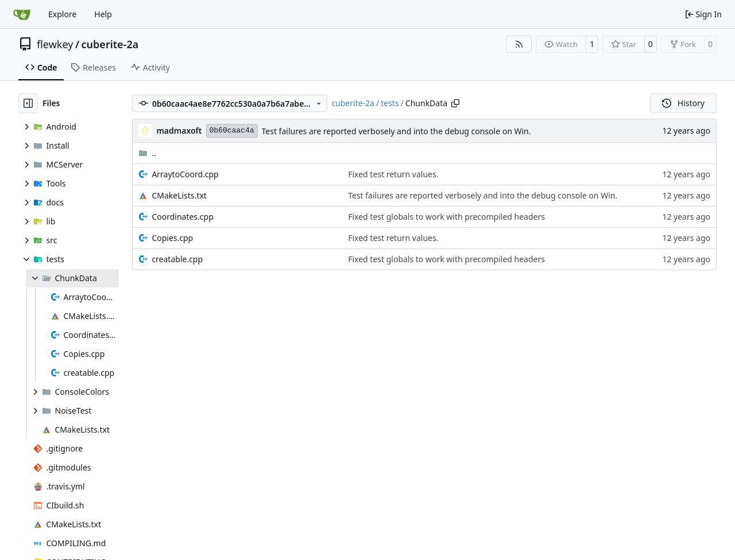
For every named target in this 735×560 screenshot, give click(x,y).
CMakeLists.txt (179, 195)
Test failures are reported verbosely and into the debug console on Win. (396, 131)
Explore (62, 14)
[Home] (22, 14)
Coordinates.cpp (182, 217)
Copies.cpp (172, 238)
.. (147, 153)
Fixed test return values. (393, 174)
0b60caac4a (232, 131)
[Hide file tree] (28, 103)
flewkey (55, 44)
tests (390, 103)
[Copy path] (455, 103)
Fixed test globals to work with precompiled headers (446, 217)
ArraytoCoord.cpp (185, 174)
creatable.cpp (177, 259)
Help (103, 14)
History (683, 103)
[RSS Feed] (519, 44)
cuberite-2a (110, 44)
